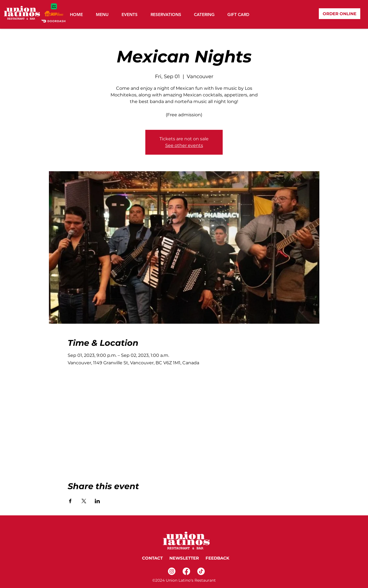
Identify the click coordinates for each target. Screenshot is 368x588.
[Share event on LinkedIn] (97, 501)
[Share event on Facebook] (70, 501)
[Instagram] (172, 571)
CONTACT (152, 558)
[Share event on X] (84, 501)
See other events (184, 145)
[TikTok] (201, 571)
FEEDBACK (218, 558)
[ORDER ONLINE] (340, 14)
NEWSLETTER (184, 558)
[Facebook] (186, 571)
